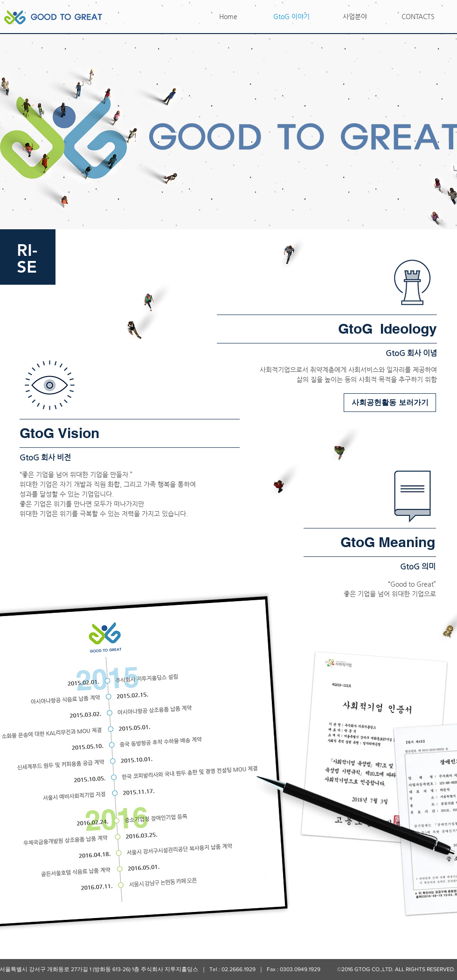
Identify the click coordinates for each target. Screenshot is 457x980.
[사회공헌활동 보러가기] (390, 403)
